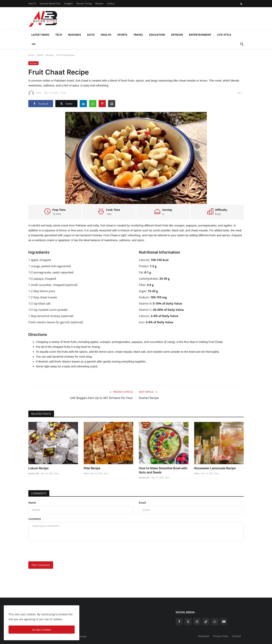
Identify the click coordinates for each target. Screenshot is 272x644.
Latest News (40, 35)
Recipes (99, 3)
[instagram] (197, 622)
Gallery (111, 3)
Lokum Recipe (38, 468)
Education (157, 35)
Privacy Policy (221, 636)
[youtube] (224, 622)
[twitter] (188, 622)
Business (75, 35)
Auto (91, 35)
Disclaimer (204, 636)
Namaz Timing (84, 3)
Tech (59, 35)
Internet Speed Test (50, 3)
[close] (76, 609)
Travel (138, 35)
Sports (122, 35)
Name (32, 503)
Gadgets (68, 3)
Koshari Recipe (149, 398)
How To (32, 3)
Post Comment (41, 565)
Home (31, 55)
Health (106, 35)
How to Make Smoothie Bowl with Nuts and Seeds (163, 470)
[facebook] (179, 622)
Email (142, 503)
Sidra (86, 473)
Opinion (177, 35)
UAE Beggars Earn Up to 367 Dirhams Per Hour (101, 398)
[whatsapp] (215, 622)
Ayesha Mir (34, 473)
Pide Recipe (92, 468)
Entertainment (200, 35)
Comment (35, 519)
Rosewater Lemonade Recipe (215, 468)
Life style (224, 35)
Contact (236, 636)
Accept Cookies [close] (42, 630)
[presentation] (57, 551)
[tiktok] (206, 622)
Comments (39, 493)
